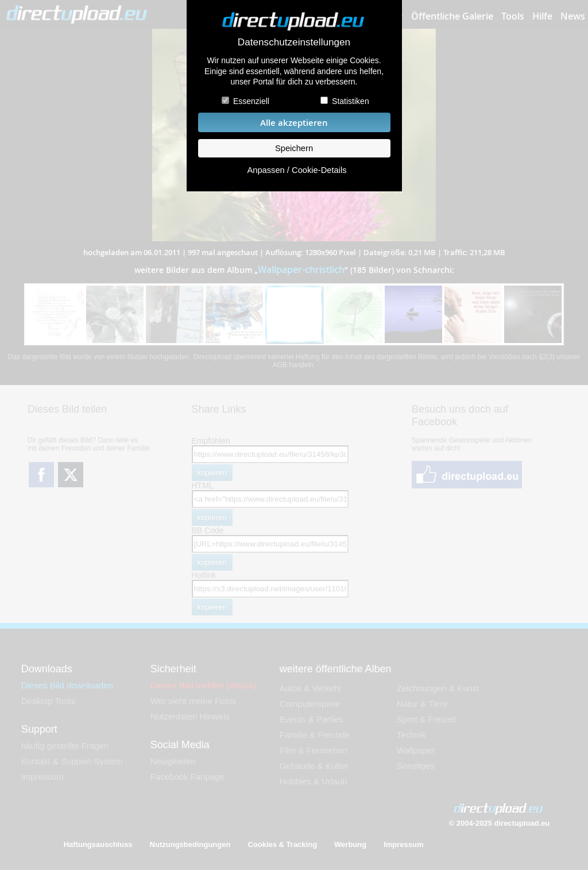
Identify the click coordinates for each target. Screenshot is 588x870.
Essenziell (251, 101)
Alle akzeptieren (294, 123)
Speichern (294, 148)
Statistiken (351, 101)
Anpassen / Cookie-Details (297, 170)
